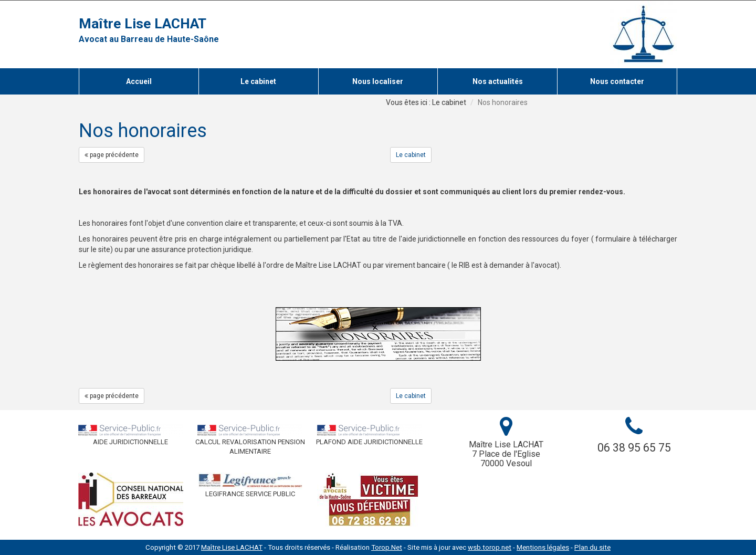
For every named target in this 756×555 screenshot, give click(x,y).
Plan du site (592, 547)
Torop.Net (387, 547)
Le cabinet (411, 155)
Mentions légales (543, 547)
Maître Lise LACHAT (143, 24)
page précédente (112, 155)
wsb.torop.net (490, 547)
